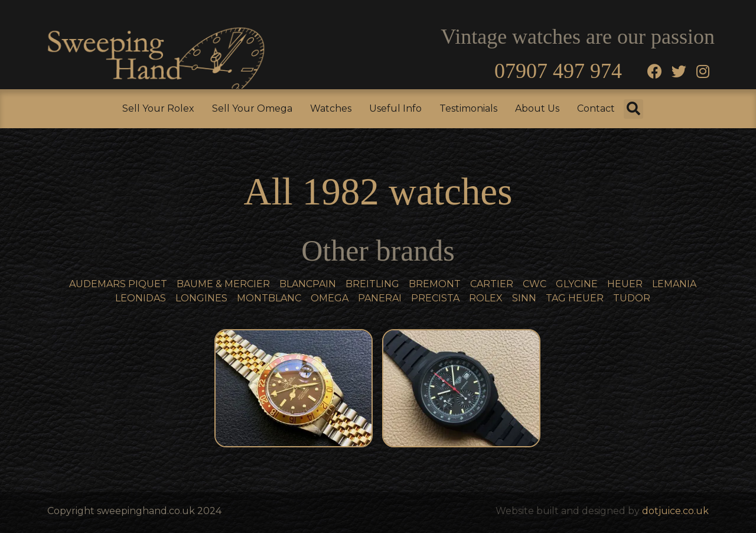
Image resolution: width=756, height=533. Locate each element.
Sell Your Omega (252, 108)
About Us (537, 108)
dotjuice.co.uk (675, 511)
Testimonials (468, 108)
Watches (331, 108)
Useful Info (395, 108)
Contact (596, 108)
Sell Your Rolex (158, 108)
